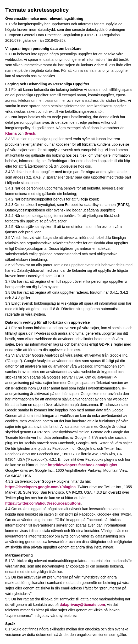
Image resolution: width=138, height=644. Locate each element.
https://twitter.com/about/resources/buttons (43, 503)
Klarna (11, 133)
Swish (30, 133)
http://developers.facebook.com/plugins (82, 465)
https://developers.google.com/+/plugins (40, 487)
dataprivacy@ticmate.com (82, 605)
